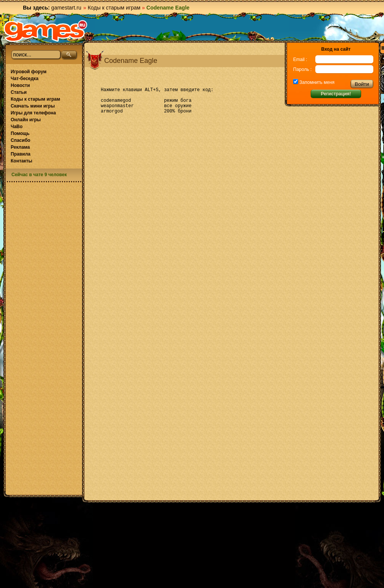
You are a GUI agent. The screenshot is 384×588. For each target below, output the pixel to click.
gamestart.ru (66, 8)
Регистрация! (336, 94)
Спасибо (20, 140)
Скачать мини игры (33, 106)
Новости (20, 85)
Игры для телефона (33, 113)
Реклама (20, 147)
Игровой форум (29, 72)
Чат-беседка (25, 79)
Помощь (20, 133)
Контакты (22, 161)
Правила (21, 154)
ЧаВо (17, 127)
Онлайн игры (26, 120)
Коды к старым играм (114, 8)
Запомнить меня (316, 82)
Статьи (19, 92)
